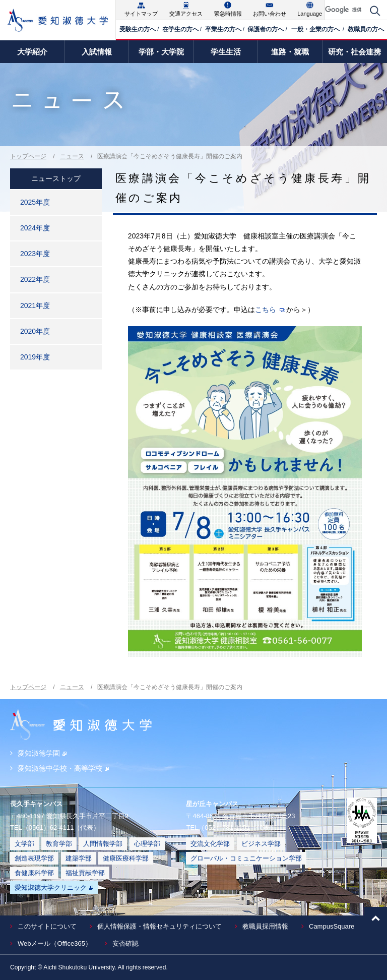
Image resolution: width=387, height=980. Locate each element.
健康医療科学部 (126, 858)
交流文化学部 (210, 844)
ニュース (72, 156)
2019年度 (35, 357)
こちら (266, 310)
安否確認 (125, 943)
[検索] (345, 10)
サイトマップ (141, 14)
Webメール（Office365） (55, 943)
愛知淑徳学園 (42, 753)
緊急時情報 (228, 14)
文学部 (24, 844)
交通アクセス (186, 14)
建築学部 (79, 858)
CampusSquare (332, 926)
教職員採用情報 (265, 926)
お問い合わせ (270, 14)
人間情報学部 (103, 844)
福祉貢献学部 (85, 873)
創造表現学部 (34, 858)
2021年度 (35, 305)
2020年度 (35, 331)
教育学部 (59, 844)
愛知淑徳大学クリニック (54, 887)
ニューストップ (56, 178)
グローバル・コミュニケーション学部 (246, 858)
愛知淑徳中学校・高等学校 (63, 768)
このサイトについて (47, 926)
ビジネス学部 (261, 844)
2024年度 (35, 228)
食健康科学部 (34, 873)
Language (310, 14)
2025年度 (35, 202)
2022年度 (35, 279)
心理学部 (147, 844)
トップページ (28, 156)
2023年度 (35, 254)
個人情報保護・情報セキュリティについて (159, 926)
